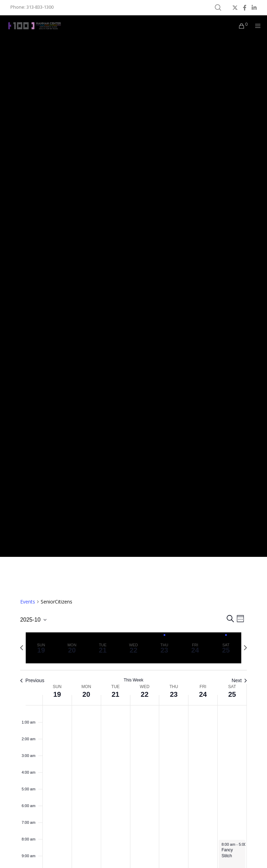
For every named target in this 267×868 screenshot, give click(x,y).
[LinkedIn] (254, 8)
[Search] (218, 8)
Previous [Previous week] (32, 680)
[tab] (41, 648)
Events (28, 602)
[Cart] (239, 26)
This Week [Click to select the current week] (133, 680)
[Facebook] (245, 8)
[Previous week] (22, 648)
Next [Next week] (239, 680)
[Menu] (256, 26)
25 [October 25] (232, 694)
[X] (235, 8)
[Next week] (245, 648)
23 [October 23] (174, 694)
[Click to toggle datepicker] (33, 620)
